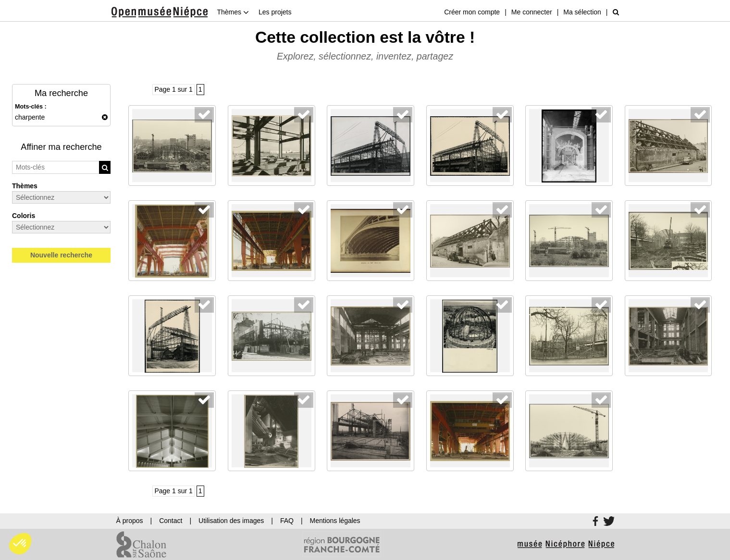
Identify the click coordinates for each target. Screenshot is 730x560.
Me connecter (532, 12)
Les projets (275, 12)
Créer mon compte (472, 12)
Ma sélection (582, 12)
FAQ (287, 521)
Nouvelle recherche (61, 255)
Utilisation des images (231, 521)
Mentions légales (335, 521)
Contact (171, 521)
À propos (130, 521)
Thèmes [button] (233, 12)
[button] (20, 544)
